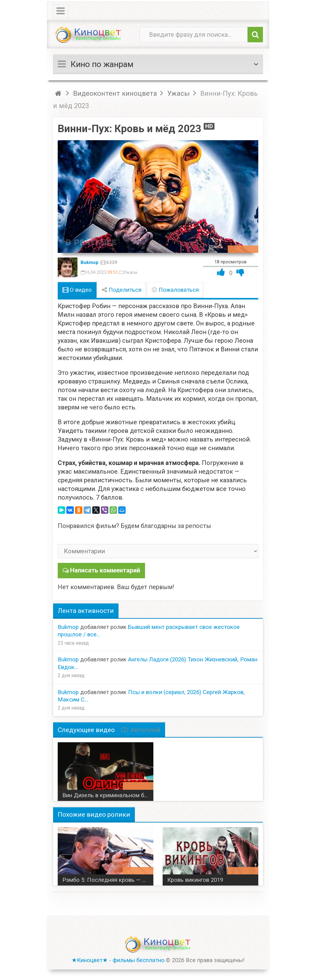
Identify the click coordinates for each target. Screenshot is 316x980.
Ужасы (130, 272)
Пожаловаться (175, 290)
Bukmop (89, 262)
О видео (77, 290)
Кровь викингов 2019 (195, 880)
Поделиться (122, 290)
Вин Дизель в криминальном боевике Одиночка (108, 795)
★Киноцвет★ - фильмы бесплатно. (119, 960)
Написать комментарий (105, 570)
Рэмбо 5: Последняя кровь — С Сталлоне (108, 880)
